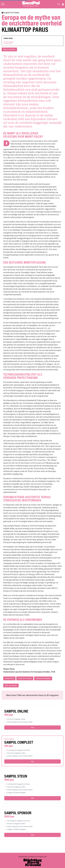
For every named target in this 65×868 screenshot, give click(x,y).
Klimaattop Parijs (25, 678)
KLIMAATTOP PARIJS (10, 13)
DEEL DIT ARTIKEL (9, 49)
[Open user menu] (63, 4)
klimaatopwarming (43, 678)
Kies (32, 728)
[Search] (58, 4)
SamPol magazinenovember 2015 (9, 43)
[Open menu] (3, 4)
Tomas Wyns (8, 38)
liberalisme (9, 678)
